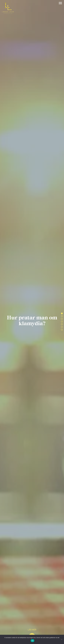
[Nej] (62, 639)
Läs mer (32, 630)
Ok (32, 641)
